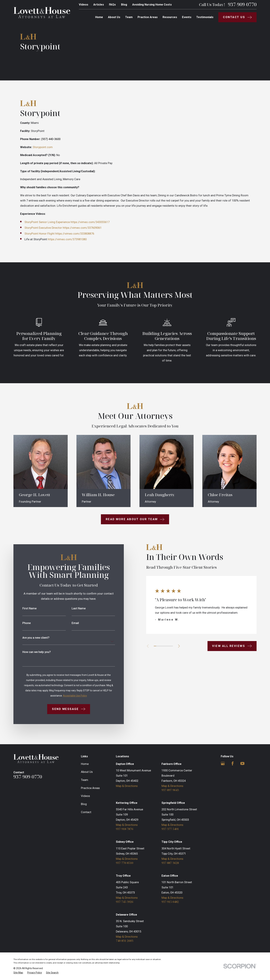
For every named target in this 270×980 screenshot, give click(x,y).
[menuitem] (18, 973)
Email (70, 623)
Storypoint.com (43, 147)
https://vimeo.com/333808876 (75, 234)
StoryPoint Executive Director (43, 228)
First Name (24, 609)
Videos (84, 5)
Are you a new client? (30, 638)
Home (85, 764)
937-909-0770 (242, 5)
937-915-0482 (170, 902)
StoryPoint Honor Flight (40, 234)
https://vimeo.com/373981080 (67, 239)
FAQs (112, 5)
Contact (86, 812)
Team (85, 780)
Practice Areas (90, 788)
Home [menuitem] (99, 17)
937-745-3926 (124, 902)
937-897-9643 (170, 790)
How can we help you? (31, 652)
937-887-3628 (170, 863)
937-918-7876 (124, 829)
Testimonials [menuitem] (205, 17)
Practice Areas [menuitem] (148, 17)
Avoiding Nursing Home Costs (152, 5)
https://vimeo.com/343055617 (90, 222)
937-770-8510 (124, 863)
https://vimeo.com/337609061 (82, 228)
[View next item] (173, 646)
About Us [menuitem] (114, 17)
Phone (21, 623)
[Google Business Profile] (223, 763)
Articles (99, 5)
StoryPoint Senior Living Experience (47, 222)
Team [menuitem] (129, 17)
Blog (124, 5)
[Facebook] (233, 763)
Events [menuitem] (187, 17)
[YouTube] (242, 763)
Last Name (73, 609)
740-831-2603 (124, 941)
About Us (87, 772)
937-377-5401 (170, 829)
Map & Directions (127, 786)
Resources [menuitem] (170, 17)
